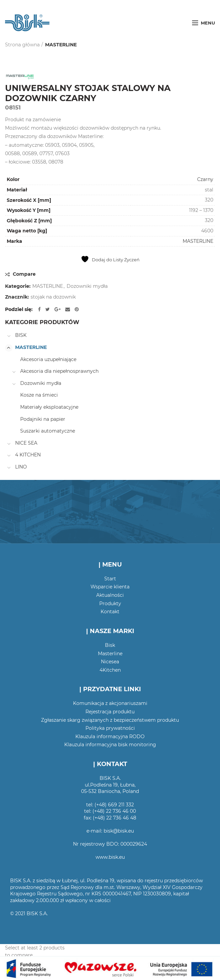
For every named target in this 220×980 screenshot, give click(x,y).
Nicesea (110, 662)
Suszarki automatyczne (48, 431)
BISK (21, 335)
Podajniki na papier (43, 419)
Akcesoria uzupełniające (48, 359)
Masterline (110, 654)
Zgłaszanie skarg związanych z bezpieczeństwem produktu (110, 720)
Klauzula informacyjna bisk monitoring (110, 745)
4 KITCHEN (28, 455)
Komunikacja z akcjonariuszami (110, 703)
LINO (21, 467)
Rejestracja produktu (110, 712)
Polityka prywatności (110, 728)
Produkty (110, 604)
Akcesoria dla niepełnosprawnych (59, 371)
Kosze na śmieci (39, 395)
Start (110, 579)
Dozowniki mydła (87, 286)
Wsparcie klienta (110, 587)
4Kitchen (110, 670)
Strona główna (22, 45)
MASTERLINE (61, 45)
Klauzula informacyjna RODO (110, 737)
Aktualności (110, 595)
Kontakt (110, 612)
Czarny (205, 179)
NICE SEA (26, 443)
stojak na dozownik (53, 297)
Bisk (110, 645)
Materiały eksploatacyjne (49, 407)
